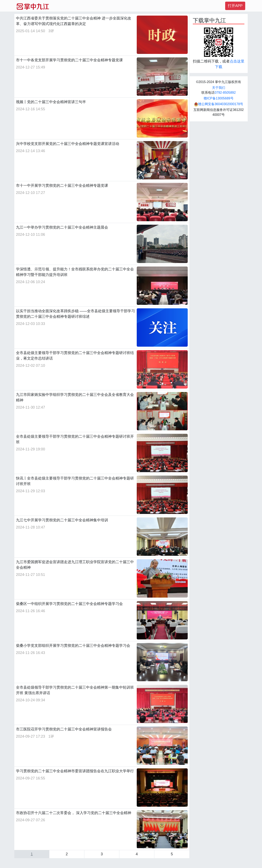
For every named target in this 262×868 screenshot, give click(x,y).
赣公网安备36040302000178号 (219, 104)
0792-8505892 (225, 93)
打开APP (235, 6)
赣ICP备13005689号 (219, 98)
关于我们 (219, 88)
